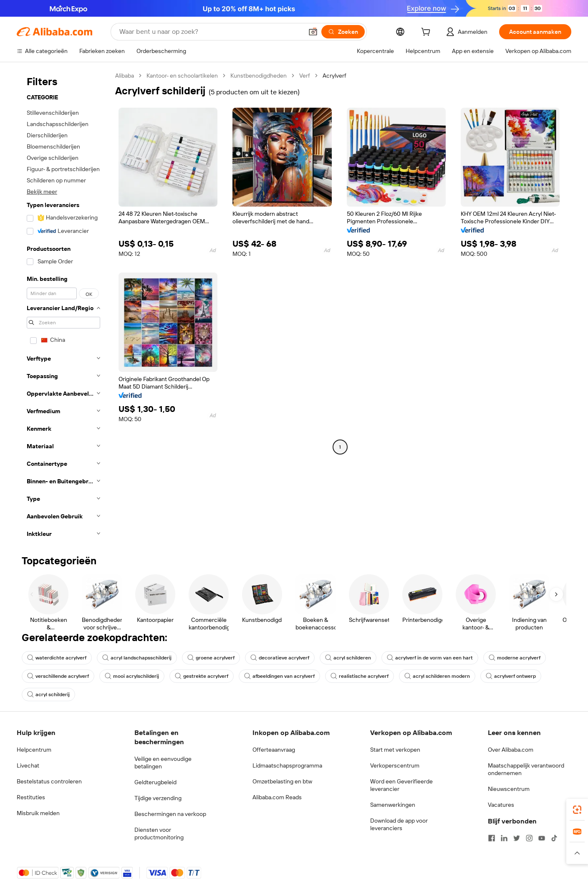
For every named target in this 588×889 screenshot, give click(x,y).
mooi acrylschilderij (132, 676)
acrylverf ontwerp (511, 676)
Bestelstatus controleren (49, 781)
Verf (305, 76)
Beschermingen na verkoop (170, 814)
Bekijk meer (42, 192)
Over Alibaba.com (511, 750)
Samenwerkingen (393, 805)
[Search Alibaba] (210, 32)
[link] (577, 810)
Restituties (31, 797)
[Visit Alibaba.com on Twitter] (517, 838)
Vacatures (501, 805)
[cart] (427, 33)
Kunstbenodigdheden (259, 76)
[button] (313, 32)
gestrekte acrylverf (202, 676)
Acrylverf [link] (334, 76)
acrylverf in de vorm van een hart (430, 658)
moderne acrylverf (515, 658)
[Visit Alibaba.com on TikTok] (554, 838)
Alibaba (125, 76)
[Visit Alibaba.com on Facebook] (492, 838)
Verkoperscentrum (395, 765)
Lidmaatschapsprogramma (287, 765)
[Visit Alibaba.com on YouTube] (542, 838)
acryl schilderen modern (437, 676)
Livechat (28, 765)
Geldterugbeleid (155, 782)
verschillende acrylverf (58, 676)
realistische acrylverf (360, 676)
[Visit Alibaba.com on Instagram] (529, 838)
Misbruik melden (38, 813)
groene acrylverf (211, 658)
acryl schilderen (348, 658)
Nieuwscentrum (509, 789)
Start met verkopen (395, 750)
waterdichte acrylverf (57, 658)
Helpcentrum (34, 750)
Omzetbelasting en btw (282, 781)
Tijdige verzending (158, 798)
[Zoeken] (343, 32)
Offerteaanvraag (274, 750)
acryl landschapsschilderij (137, 658)
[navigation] (63, 307)
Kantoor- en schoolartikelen (182, 76)
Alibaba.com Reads (277, 797)
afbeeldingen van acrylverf (279, 676)
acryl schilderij (48, 695)
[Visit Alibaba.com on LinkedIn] (504, 838)
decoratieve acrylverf (280, 658)
